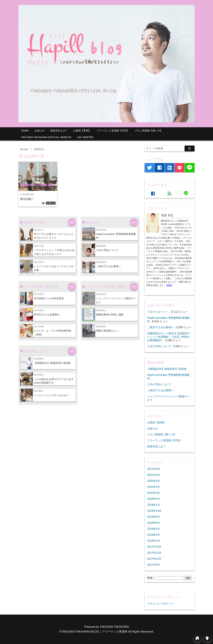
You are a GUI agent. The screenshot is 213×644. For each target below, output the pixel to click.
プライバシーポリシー (160, 604)
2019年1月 (154, 505)
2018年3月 (154, 529)
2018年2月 (154, 535)
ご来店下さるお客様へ (108, 266)
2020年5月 (154, 481)
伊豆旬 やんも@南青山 (48, 315)
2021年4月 (154, 475)
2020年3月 (154, 493)
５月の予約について (107, 250)
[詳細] (169, 285)
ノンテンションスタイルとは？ (51, 395)
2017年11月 (154, 553)
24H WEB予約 (85, 137)
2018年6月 (154, 523)
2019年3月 (154, 499)
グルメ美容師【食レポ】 (149, 131)
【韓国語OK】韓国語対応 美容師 (52, 363)
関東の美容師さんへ (107, 331)
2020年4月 (154, 487)
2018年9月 (154, 517)
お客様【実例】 (82, 131)
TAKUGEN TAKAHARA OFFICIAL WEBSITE (46, 137)
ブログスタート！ (158, 312)
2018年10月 (154, 511)
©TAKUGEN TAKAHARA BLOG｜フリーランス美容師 (93, 632)
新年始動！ (27, 199)
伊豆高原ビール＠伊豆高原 (49, 298)
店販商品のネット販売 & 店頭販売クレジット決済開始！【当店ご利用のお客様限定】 (169, 337)
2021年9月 (154, 469)
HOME (25, 131)
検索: (150, 578)
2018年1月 (39, 149)
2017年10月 (154, 559)
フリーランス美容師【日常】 (113, 131)
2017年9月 (154, 565)
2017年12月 (154, 547)
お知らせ (39, 131)
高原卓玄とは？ (59, 131)
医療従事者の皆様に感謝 (110, 315)
